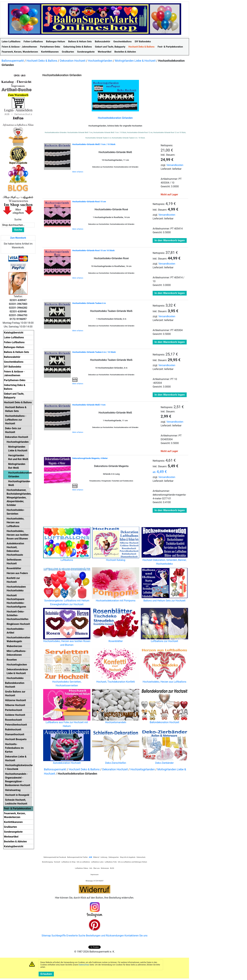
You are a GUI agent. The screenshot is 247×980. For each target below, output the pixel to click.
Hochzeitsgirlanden (100, 61)
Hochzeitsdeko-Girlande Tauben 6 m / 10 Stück (94, 352)
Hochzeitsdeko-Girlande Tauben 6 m (89, 303)
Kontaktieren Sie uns (136, 936)
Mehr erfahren (78, 172)
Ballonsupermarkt (13, 61)
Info (75, 380)
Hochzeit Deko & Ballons (42, 61)
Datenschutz (84, 965)
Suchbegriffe (59, 936)
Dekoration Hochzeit (73, 61)
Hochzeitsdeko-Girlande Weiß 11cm (89, 405)
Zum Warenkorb (18, 238)
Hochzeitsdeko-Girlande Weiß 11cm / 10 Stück (94, 144)
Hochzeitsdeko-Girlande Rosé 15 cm (89, 202)
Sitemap (46, 936)
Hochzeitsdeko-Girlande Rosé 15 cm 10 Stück (93, 250)
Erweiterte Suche (76, 936)
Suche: (18, 219)
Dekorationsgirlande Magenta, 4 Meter (90, 458)
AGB (90, 857)
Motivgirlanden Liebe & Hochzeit (135, 61)
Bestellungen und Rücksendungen (105, 936)
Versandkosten (175, 165)
